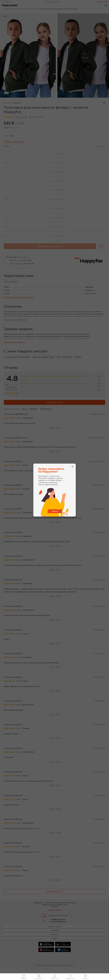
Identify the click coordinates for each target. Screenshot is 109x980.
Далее (55, 511)
